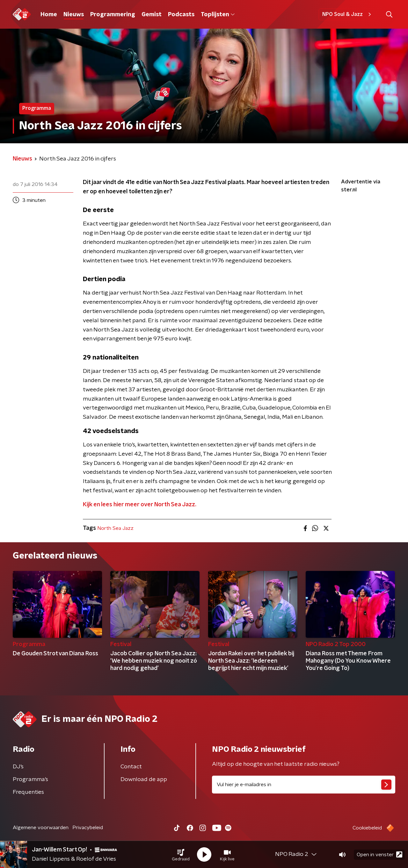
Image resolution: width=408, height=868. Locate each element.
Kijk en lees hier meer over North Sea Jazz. (140, 505)
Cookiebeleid (367, 828)
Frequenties (28, 792)
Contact (131, 767)
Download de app (144, 779)
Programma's (30, 779)
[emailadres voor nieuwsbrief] (304, 785)
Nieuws (74, 15)
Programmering (113, 15)
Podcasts (181, 15)
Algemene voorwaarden (41, 828)
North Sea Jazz (115, 528)
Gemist (152, 15)
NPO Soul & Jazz (348, 14)
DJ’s (18, 767)
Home (49, 15)
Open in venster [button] (379, 854)
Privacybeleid (88, 828)
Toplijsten (218, 15)
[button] (181, 855)
